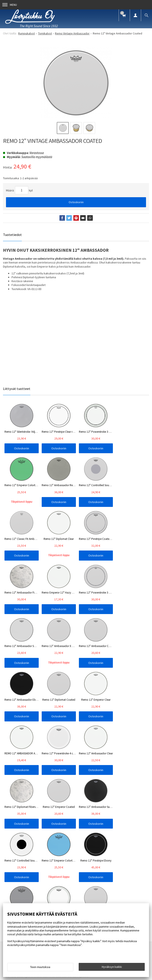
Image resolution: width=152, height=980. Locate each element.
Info (27, 751)
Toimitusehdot (122, 751)
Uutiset (51, 751)
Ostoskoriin (76, 202)
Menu (10, 5)
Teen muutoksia (40, 967)
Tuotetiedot (12, 235)
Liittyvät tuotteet (17, 389)
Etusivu (14, 751)
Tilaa (76, 792)
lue (49, 785)
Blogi (65, 751)
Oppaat (79, 751)
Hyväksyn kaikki (112, 967)
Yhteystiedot (98, 751)
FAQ (38, 751)
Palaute (142, 751)
